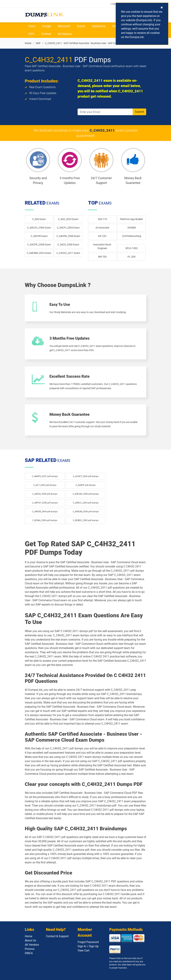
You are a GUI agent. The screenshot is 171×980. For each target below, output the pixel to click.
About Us (30, 940)
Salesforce (99, 26)
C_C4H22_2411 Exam (68, 253)
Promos (30, 949)
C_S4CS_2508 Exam (68, 245)
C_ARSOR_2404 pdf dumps (45, 512)
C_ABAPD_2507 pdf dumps (45, 476)
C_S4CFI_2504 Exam (68, 228)
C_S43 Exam (39, 219)
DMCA (29, 953)
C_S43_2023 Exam (68, 219)
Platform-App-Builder (132, 219)
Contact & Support (57, 936)
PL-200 (132, 257)
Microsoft (64, 26)
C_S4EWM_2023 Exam (39, 253)
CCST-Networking (132, 236)
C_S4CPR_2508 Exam (39, 245)
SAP (115, 26)
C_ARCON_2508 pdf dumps (86, 494)
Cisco (32, 26)
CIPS (31, 34)
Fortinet (46, 34)
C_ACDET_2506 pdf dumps (86, 476)
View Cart (83, 950)
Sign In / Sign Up (88, 946)
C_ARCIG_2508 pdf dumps (45, 494)
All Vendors (65, 34)
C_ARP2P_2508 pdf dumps (45, 503)
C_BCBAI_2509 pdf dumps (45, 520)
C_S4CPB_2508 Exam (68, 236)
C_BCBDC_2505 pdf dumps (86, 520)
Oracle (81, 26)
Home (28, 43)
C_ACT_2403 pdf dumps (45, 485)
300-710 (102, 219)
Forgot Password (88, 942)
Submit (139, 112)
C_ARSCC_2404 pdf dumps (86, 503)
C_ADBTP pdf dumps (86, 485)
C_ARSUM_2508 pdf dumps (86, 512)
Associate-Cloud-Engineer (102, 246)
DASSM (132, 228)
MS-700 (102, 257)
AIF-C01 (102, 236)
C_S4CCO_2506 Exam (39, 228)
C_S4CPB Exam (39, 236)
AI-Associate (102, 228)
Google (47, 26)
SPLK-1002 (132, 248)
